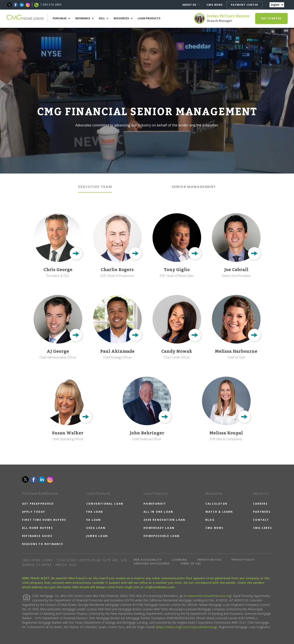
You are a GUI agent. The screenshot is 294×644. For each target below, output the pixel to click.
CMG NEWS (215, 5)
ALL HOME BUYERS (37, 528)
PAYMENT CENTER (244, 5)
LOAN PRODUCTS (149, 18)
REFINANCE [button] (85, 18)
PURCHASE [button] (62, 18)
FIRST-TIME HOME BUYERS (44, 520)
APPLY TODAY (34, 512)
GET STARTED (271, 18)
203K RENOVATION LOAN (164, 520)
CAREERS (260, 504)
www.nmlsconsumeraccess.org (209, 596)
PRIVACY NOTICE (209, 560)
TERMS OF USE (191, 563)
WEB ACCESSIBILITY (148, 560)
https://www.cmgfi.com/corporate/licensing (186, 627)
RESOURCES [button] (123, 18)
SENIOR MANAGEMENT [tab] (194, 187)
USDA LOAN (96, 528)
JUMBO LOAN (97, 536)
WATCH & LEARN (219, 512)
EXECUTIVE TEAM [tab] (95, 187)
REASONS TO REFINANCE (43, 544)
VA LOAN (94, 520)
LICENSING (180, 560)
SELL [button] (104, 18)
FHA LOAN (95, 512)
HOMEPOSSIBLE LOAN (162, 536)
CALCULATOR (216, 504)
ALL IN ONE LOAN (158, 512)
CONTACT (261, 520)
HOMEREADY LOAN (159, 528)
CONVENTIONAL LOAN (105, 504)
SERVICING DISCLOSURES (152, 563)
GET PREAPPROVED (38, 504)
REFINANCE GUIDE (37, 536)
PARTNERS (262, 512)
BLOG (210, 520)
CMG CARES (262, 528)
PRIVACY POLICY (243, 560)
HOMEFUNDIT (155, 504)
